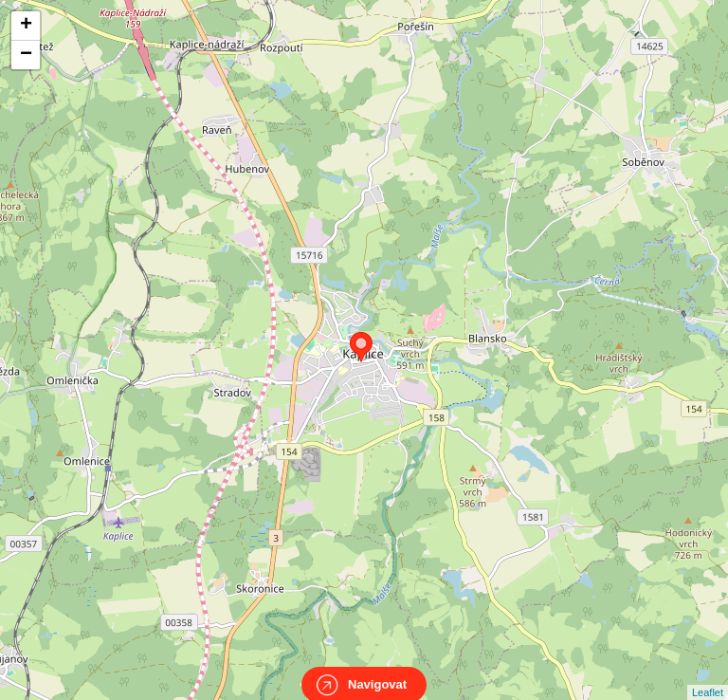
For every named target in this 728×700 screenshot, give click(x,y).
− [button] (26, 55)
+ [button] (26, 26)
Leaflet (708, 675)
